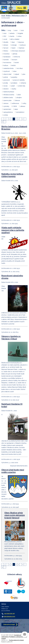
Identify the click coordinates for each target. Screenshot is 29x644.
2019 (9, 30)
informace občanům (18, 51)
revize (5, 86)
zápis (16, 109)
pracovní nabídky (19, 80)
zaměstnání (7, 109)
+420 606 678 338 (9, 614)
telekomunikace (9, 92)
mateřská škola (8, 68)
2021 (22, 30)
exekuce (23, 45)
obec (15, 71)
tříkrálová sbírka (9, 95)
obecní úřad (7, 74)
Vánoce (17, 100)
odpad (17, 74)
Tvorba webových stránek (16, 640)
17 (23, 119)
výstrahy (6, 106)
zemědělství (20, 112)
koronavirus (7, 62)
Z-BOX (15, 106)
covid (5, 39)
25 (2, 122)
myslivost (7, 71)
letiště (14, 65)
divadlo (6, 42)
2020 (16, 30)
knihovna (17, 57)
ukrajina (19, 98)
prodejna (14, 83)
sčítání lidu (22, 86)
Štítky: (3, 30)
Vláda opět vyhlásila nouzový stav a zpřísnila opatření (13, 230)
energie (14, 45)
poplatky (14, 77)
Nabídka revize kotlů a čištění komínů (12, 175)
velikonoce (15, 103)
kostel (17, 62)
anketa (12, 33)
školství (6, 89)
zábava (23, 106)
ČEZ (5, 36)
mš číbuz (20, 68)
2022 (5, 33)
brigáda (20, 33)
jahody (15, 54)
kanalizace (7, 57)
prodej (6, 83)
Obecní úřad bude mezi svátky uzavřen (13, 471)
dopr (13, 42)
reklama (23, 83)
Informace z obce (19, 16)
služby (14, 89)
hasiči (14, 48)
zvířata (6, 115)
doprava (21, 42)
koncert (15, 60)
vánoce (6, 103)
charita (12, 36)
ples (24, 74)
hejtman (22, 48)
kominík (6, 60)
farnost (6, 48)
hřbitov (6, 51)
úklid (19, 95)
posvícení (7, 80)
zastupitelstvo (8, 112)
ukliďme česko (8, 98)
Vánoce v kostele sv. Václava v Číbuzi (11, 338)
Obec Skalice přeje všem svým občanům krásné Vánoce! (15, 515)
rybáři (13, 86)
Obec (9, 16)
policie (6, 77)
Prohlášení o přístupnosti (16, 637)
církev (20, 36)
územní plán (8, 100)
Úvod (3, 16)
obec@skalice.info (9, 617)
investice (6, 54)
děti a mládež (15, 39)
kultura (6, 65)
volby (24, 103)
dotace (6, 45)
